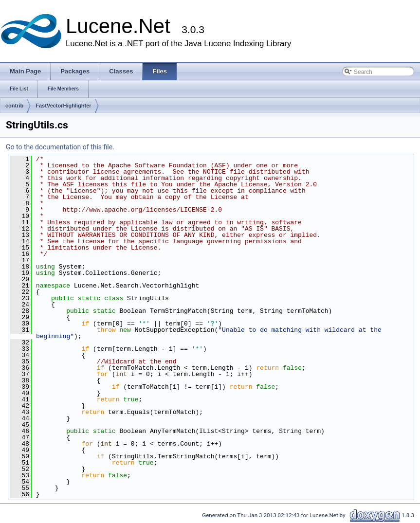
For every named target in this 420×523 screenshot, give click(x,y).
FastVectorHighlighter (63, 106)
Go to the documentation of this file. (60, 147)
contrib (14, 106)
